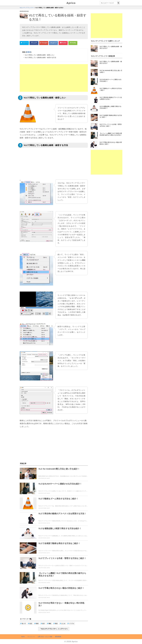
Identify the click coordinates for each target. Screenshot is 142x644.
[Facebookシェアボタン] (34, 43)
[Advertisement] (54, 78)
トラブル (71, 624)
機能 (49, 624)
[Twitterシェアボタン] (24, 43)
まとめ (63, 624)
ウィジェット (31, 637)
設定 (30, 624)
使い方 (23, 624)
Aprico (71, 3)
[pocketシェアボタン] (63, 43)
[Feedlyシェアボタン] (73, 43)
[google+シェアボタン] (44, 43)
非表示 (28, 52)
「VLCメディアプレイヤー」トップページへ (54, 629)
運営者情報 (58, 637)
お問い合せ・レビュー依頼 (45, 637)
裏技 (56, 624)
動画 (36, 624)
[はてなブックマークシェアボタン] (53, 43)
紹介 (43, 624)
